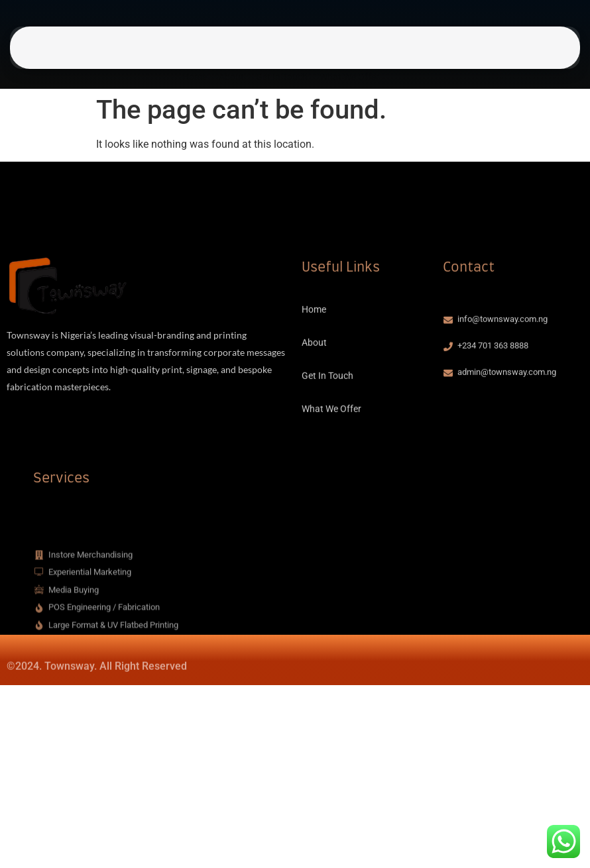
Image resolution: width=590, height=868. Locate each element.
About (231, 54)
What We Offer (349, 54)
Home (195, 54)
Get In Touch (282, 54)
